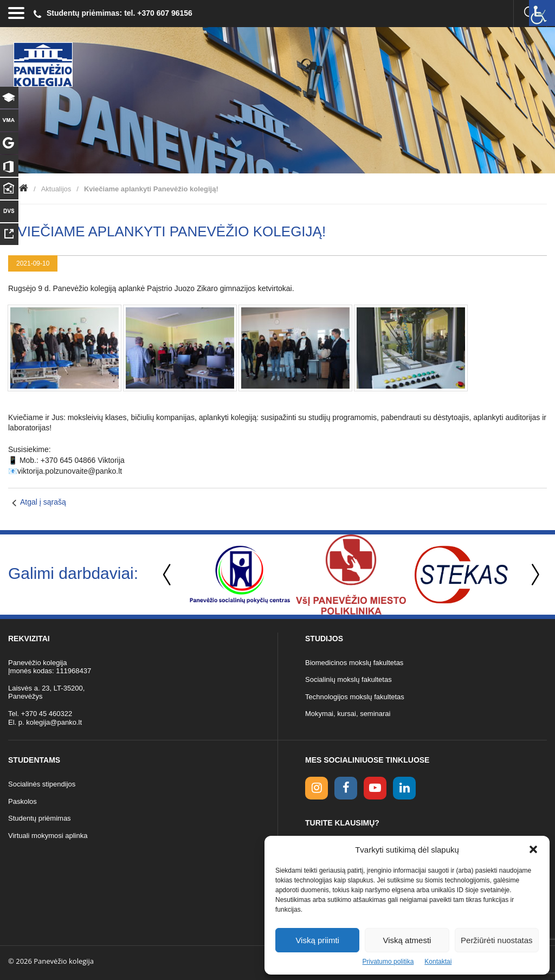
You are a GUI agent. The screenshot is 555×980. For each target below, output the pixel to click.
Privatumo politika (388, 962)
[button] (533, 849)
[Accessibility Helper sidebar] (542, 13)
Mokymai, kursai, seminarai (348, 714)
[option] (240, 575)
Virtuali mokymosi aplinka (48, 836)
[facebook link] (346, 788)
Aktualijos (56, 189)
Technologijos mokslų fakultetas (355, 697)
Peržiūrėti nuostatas (497, 940)
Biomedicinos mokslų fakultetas (354, 663)
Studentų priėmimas (40, 818)
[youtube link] (375, 788)
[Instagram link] (317, 788)
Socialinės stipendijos (42, 784)
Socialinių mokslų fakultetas (349, 679)
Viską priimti (317, 940)
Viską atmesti (407, 940)
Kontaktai (438, 962)
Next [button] (533, 575)
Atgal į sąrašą (43, 502)
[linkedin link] (404, 788)
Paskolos (22, 801)
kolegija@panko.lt (54, 722)
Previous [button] (168, 575)
